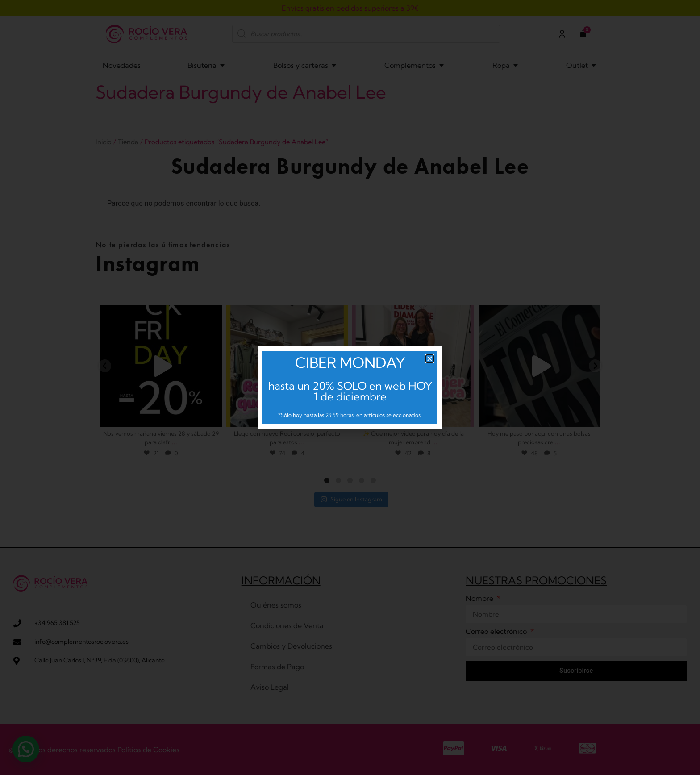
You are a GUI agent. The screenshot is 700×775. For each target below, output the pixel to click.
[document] (350, 387)
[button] (430, 359)
